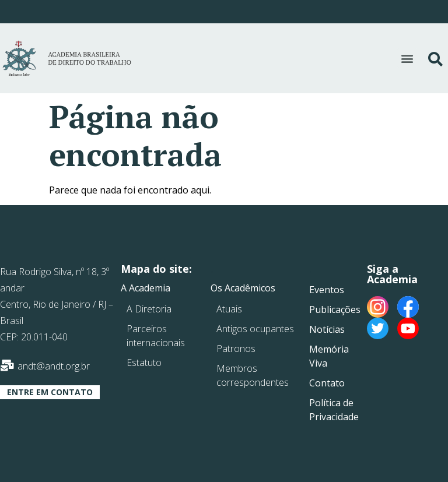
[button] (407, 58)
